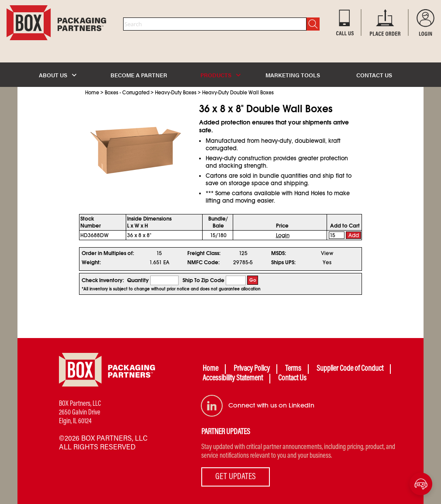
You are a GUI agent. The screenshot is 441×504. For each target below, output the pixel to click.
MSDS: (279, 253)
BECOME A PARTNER (139, 75)
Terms (293, 369)
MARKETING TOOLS (293, 75)
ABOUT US (58, 75)
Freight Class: (204, 253)
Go (253, 280)
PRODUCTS (220, 75)
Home (92, 93)
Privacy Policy (252, 369)
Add (354, 235)
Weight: (91, 262)
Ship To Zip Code (203, 280)
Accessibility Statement (233, 379)
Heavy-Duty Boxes (176, 93)
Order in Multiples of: (108, 253)
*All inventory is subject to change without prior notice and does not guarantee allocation (171, 289)
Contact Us (292, 379)
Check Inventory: (103, 280)
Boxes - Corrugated (127, 93)
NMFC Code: (203, 262)
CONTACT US (374, 75)
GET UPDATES (236, 477)
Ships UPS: (283, 262)
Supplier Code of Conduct (350, 369)
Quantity (138, 280)
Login (283, 235)
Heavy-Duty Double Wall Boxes (238, 93)
